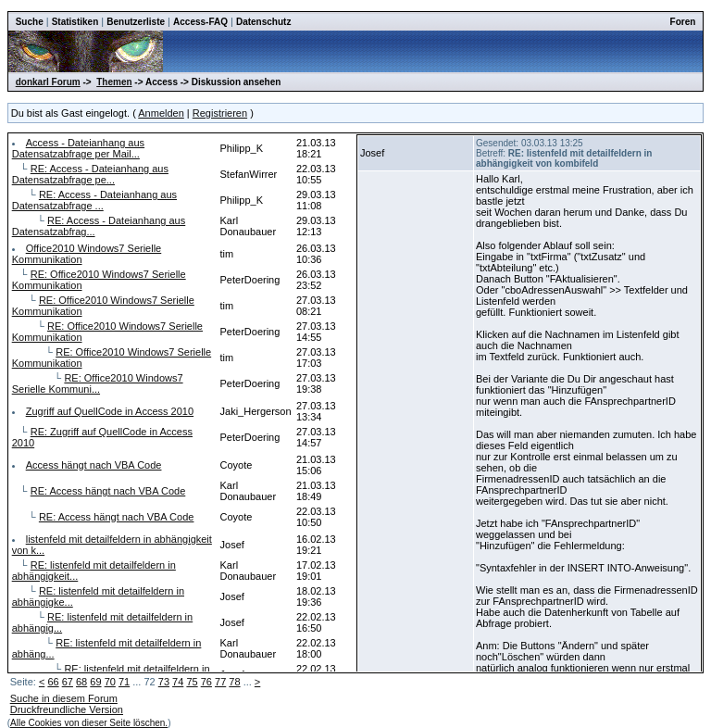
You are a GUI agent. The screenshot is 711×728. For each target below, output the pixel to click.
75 (192, 682)
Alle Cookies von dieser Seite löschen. (89, 723)
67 (68, 682)
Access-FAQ (200, 22)
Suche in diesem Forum (64, 698)
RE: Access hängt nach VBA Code (108, 491)
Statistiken (75, 22)
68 (81, 682)
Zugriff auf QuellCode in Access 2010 (110, 411)
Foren (683, 22)
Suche (30, 22)
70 (110, 682)
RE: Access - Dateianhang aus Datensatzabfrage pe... (90, 174)
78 (234, 682)
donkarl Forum (48, 82)
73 (164, 682)
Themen (114, 82)
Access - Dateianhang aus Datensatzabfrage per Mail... (78, 148)
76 (206, 682)
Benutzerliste (136, 22)
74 (178, 682)
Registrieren (220, 113)
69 (95, 682)
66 (53, 682)
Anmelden (161, 113)
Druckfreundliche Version (67, 709)
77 (220, 682)
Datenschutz (263, 22)
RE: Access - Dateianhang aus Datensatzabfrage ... (94, 200)
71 (124, 682)
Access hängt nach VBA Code (94, 465)
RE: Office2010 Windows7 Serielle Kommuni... (98, 383)
